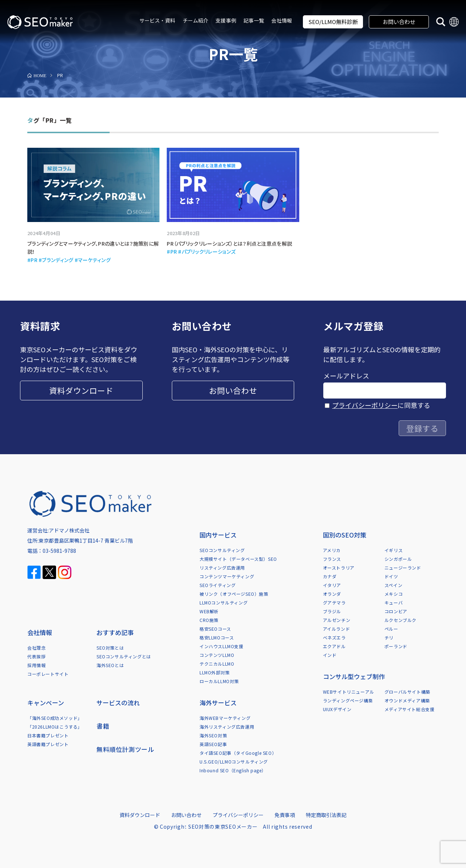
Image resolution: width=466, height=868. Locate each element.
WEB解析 (209, 611)
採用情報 (36, 665)
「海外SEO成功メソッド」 (55, 718)
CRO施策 (209, 620)
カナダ (330, 576)
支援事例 (226, 20)
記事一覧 (254, 20)
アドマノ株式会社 (69, 530)
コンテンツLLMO (217, 655)
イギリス (394, 550)
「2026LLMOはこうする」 (55, 727)
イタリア (332, 585)
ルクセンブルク (400, 620)
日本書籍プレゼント (48, 735)
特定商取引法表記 (326, 815)
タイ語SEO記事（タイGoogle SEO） (238, 753)
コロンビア (396, 611)
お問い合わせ (399, 22)
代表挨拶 (36, 656)
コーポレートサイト (48, 674)
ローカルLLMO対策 (219, 681)
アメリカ (332, 550)
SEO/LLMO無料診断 (333, 22)
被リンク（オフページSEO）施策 (234, 594)
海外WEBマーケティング (225, 718)
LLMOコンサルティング (224, 603)
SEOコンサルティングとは (124, 656)
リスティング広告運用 (222, 568)
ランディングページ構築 (348, 700)
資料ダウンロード (81, 390)
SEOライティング (218, 585)
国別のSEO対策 (345, 535)
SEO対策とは (110, 648)
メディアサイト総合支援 (410, 709)
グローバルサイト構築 (407, 692)
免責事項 (285, 815)
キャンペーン (46, 703)
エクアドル (334, 646)
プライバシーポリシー (365, 405)
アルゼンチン (337, 620)
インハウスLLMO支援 (222, 646)
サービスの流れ (118, 703)
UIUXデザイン (337, 709)
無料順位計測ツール (125, 749)
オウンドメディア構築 (407, 700)
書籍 (103, 726)
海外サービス (218, 703)
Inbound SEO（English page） (233, 770)
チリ (389, 637)
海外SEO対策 (213, 735)
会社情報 (282, 20)
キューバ (394, 603)
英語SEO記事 (213, 744)
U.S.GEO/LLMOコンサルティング (234, 762)
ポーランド (396, 646)
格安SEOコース (215, 629)
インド (330, 655)
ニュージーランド (403, 568)
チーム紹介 (196, 20)
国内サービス (218, 535)
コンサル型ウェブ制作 (354, 676)
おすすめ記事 (115, 632)
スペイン (393, 585)
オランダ (332, 594)
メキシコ (394, 594)
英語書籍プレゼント (48, 744)
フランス (332, 559)
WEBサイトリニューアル (349, 692)
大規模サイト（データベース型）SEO (238, 559)
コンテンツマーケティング (227, 576)
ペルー (391, 629)
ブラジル (332, 611)
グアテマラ (334, 603)
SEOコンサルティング (222, 550)
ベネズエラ (334, 637)
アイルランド (337, 629)
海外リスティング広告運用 (227, 727)
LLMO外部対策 (215, 672)
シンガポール (398, 559)
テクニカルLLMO (217, 664)
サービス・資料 (157, 20)
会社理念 (36, 648)
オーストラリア (339, 568)
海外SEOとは (110, 665)
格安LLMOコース (217, 637)
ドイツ (391, 576)
